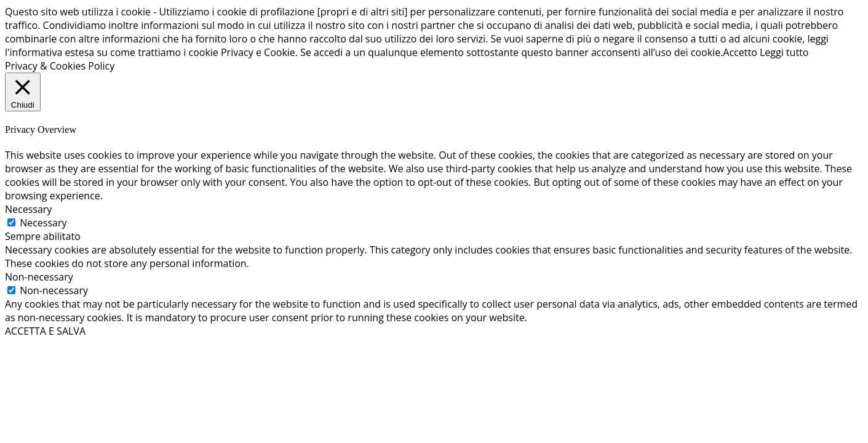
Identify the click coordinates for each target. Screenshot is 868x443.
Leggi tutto (784, 52)
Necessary (43, 223)
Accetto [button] (740, 52)
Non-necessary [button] (39, 277)
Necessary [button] (28, 209)
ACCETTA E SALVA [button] (45, 331)
